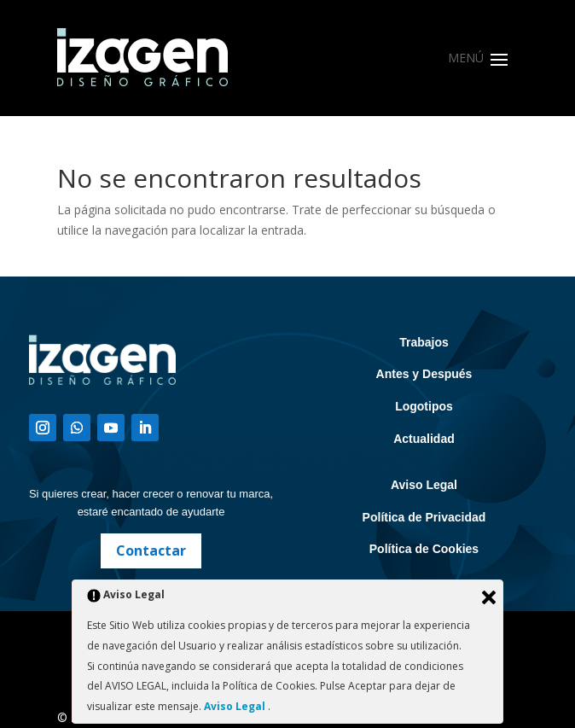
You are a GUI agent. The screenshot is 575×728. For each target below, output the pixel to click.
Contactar (151, 550)
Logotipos (424, 406)
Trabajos (424, 342)
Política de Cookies (424, 549)
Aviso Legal (424, 485)
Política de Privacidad (424, 517)
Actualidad (424, 439)
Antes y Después (424, 374)
